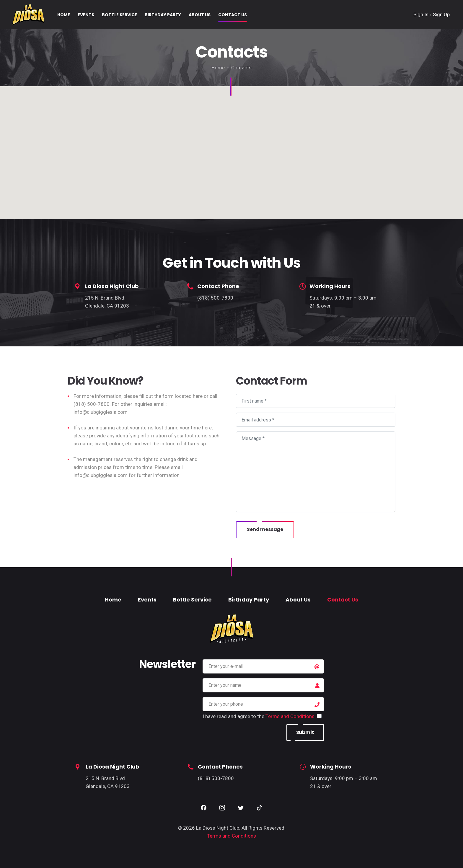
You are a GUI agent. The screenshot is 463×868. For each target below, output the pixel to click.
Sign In (422, 14)
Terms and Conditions (290, 716)
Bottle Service (192, 600)
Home (113, 600)
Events (147, 600)
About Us (298, 600)
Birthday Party (249, 600)
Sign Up (441, 14)
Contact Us (343, 600)
